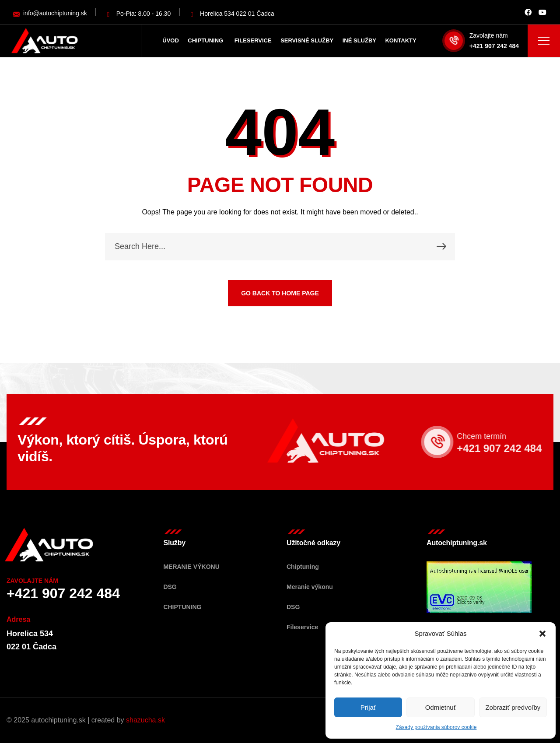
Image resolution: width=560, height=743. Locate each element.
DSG (170, 587)
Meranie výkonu (191, 567)
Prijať (368, 707)
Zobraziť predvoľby (513, 707)
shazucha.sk (145, 720)
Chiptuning (182, 607)
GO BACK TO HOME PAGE (280, 293)
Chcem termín (490, 436)
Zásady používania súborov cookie (436, 727)
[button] (542, 634)
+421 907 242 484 (494, 46)
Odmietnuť (441, 707)
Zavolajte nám (489, 35)
